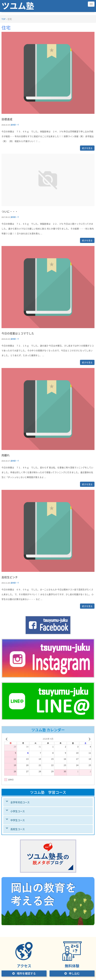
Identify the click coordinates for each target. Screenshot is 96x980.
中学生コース (18, 820)
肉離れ (6, 455)
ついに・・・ (10, 212)
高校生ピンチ (10, 577)
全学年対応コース (20, 802)
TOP (4, 19)
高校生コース (18, 829)
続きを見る (87, 148)
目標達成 (7, 119)
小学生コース (18, 811)
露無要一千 (15, 125)
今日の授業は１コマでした (18, 333)
